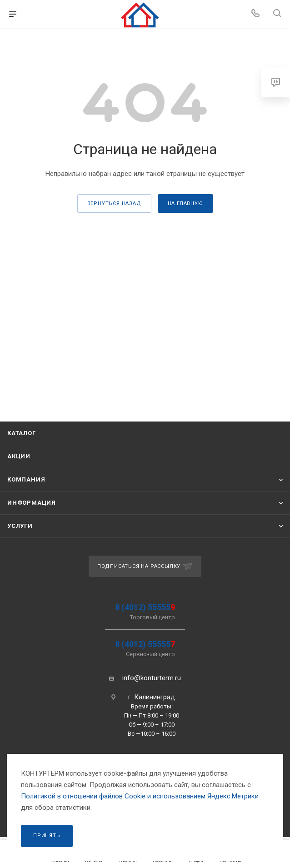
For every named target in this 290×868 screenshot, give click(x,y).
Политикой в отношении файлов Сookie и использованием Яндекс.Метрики (140, 796)
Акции (19, 456)
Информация (32, 503)
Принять (47, 835)
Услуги (20, 526)
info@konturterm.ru (152, 678)
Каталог (22, 433)
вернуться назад (114, 203)
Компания (26, 479)
